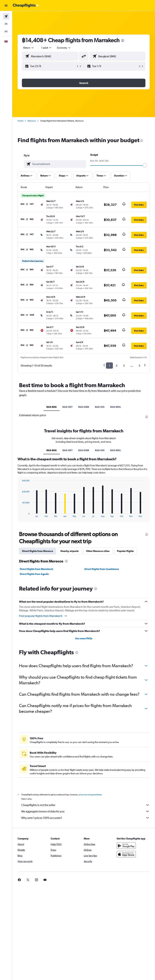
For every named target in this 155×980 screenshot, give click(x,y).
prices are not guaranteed (90, 795)
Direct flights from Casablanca (102, 569)
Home (20, 121)
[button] (6, 6)
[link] (19, 880)
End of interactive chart (21, 514)
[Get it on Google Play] (126, 846)
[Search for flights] (6, 16)
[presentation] (123, 41)
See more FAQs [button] (84, 638)
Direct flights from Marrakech (36, 569)
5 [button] (139, 366)
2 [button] (117, 366)
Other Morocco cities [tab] (98, 551)
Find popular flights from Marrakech (43, 616)
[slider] (145, 165)
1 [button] (109, 366)
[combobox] (64, 48)
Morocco (32, 121)
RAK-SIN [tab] (100, 407)
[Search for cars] (6, 31)
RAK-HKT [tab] (67, 407)
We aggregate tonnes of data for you (85, 811)
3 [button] (124, 366)
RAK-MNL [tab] (116, 407)
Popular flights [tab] (125, 551)
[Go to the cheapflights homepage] (26, 6)
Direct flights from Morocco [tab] (38, 551)
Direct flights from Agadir (34, 574)
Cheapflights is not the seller (85, 805)
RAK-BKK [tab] (52, 407)
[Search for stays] (6, 24)
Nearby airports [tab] (70, 551)
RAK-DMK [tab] (84, 407)
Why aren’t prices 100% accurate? (85, 818)
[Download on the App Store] (126, 854)
